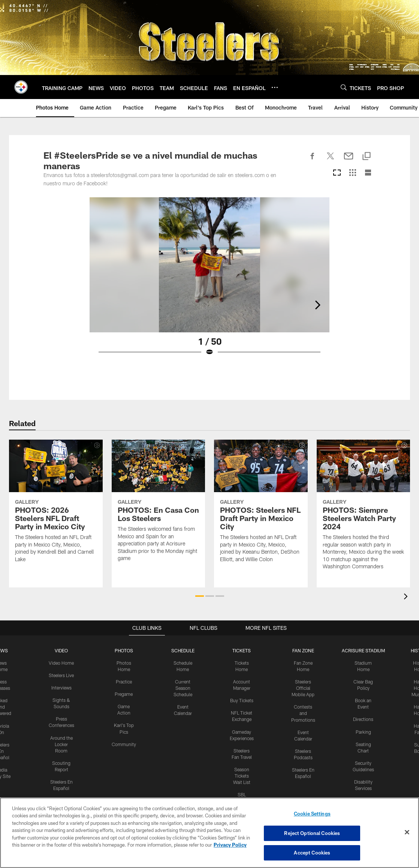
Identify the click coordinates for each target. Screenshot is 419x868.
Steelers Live (61, 675)
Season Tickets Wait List (242, 774)
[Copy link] (367, 157)
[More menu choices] (275, 87)
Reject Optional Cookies (312, 833)
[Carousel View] (337, 173)
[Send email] (349, 160)
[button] (200, 596)
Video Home (61, 663)
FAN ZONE (303, 650)
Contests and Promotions (303, 713)
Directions (363, 718)
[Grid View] (352, 173)
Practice (124, 681)
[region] (209, 833)
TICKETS (242, 650)
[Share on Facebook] (313, 160)
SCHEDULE (183, 650)
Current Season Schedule (183, 688)
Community (124, 743)
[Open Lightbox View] (209, 281)
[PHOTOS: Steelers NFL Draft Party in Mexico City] (261, 506)
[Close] (407, 832)
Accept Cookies (312, 852)
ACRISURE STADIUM (363, 650)
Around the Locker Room (61, 743)
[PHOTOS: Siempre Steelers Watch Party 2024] (364, 509)
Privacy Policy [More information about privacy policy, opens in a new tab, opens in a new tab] (230, 845)
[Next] (370, 265)
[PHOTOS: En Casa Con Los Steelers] (159, 505)
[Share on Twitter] (331, 160)
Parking (363, 731)
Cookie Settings (312, 814)
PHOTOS (124, 650)
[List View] (368, 173)
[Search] (344, 87)
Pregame (124, 694)
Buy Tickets (242, 700)
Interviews (61, 687)
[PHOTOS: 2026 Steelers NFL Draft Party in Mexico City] (56, 506)
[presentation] (407, 597)
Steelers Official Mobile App (303, 688)
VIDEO (61, 650)
